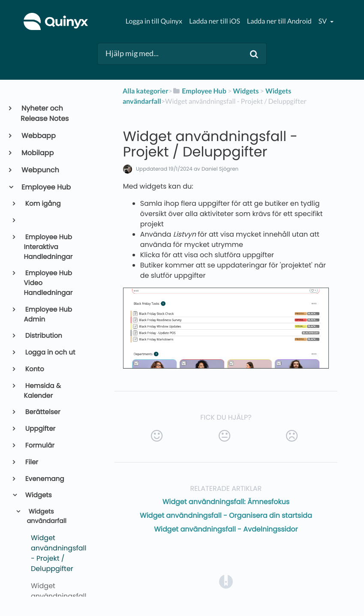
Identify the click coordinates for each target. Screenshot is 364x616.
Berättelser (42, 412)
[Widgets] (246, 91)
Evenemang (44, 479)
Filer (31, 462)
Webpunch (40, 170)
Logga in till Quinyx (154, 21)
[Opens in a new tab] (226, 581)
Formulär (39, 446)
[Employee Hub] (199, 91)
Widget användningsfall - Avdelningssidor (226, 529)
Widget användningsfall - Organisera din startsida (226, 515)
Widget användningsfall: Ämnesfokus (226, 502)
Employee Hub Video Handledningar (48, 283)
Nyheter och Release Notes (45, 113)
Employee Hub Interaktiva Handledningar (48, 247)
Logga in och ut (50, 353)
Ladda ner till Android (279, 21)
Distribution (43, 336)
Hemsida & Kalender (42, 391)
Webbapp (38, 136)
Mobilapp (37, 153)
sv (323, 21)
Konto (34, 369)
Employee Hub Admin (48, 315)
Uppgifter (40, 429)
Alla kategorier (146, 91)
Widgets (38, 495)
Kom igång (42, 204)
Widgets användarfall (46, 517)
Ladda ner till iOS (215, 21)
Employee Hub (46, 187)
